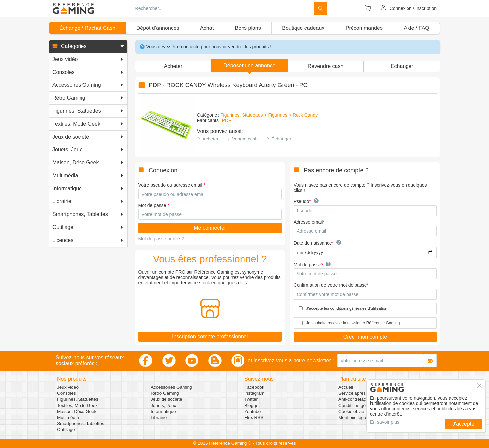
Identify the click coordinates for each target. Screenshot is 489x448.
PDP (227, 120)
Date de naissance (313, 243)
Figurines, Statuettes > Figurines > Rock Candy (269, 115)
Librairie (159, 417)
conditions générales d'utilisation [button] (359, 308)
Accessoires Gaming (171, 387)
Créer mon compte (365, 337)
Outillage (66, 430)
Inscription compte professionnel (210, 336)
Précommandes (364, 28)
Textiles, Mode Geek (77, 405)
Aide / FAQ (416, 28)
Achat (207, 28)
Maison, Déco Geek (77, 411)
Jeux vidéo (68, 387)
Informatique (163, 411)
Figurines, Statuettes (78, 399)
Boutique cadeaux (303, 28)
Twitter (251, 399)
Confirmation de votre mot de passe (330, 285)
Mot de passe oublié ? (161, 239)
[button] (88, 46)
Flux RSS (254, 417)
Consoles (66, 393)
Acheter (210, 139)
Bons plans (248, 28)
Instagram (254, 393)
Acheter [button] (173, 66)
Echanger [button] (402, 66)
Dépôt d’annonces (158, 28)
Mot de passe (152, 205)
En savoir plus (385, 422)
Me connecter (210, 228)
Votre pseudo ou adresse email (170, 185)
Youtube (253, 411)
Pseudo (301, 201)
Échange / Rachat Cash (87, 28)
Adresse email (308, 222)
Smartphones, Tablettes (81, 424)
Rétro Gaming (165, 393)
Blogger (252, 405)
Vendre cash (245, 139)
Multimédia (68, 417)
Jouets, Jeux (163, 405)
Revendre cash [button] (326, 66)
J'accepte (463, 424)
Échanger (281, 139)
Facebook (254, 387)
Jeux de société (166, 399)
